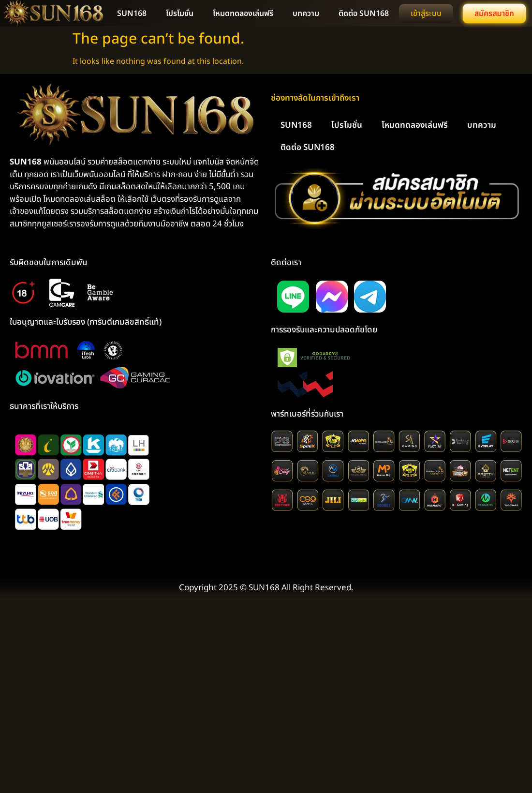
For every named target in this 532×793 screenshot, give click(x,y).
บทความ (306, 14)
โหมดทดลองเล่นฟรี (243, 14)
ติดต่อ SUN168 (364, 14)
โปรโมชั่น (180, 14)
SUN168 (132, 14)
